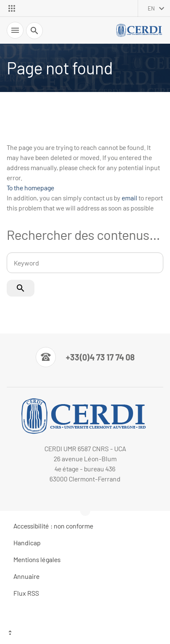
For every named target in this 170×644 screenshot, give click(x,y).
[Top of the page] (85, 633)
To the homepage (30, 188)
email (129, 198)
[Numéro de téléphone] (85, 357)
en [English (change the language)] (151, 8)
